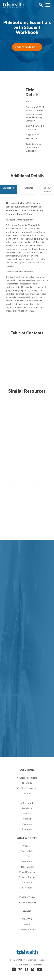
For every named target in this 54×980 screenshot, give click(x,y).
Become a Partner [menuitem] (27, 930)
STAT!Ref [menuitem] (27, 888)
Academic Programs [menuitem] (27, 778)
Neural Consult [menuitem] (27, 867)
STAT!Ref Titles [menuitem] (27, 897)
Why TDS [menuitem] (27, 919)
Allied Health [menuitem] (27, 803)
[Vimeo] (20, 969)
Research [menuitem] (27, 829)
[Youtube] (40, 969)
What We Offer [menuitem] (27, 838)
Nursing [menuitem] (27, 819)
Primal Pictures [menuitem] (27, 872)
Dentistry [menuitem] (27, 808)
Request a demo (25, 47)
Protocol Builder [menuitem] (27, 877)
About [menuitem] (27, 911)
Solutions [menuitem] (27, 770)
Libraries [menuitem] (27, 793)
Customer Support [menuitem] (27, 902)
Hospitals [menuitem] (27, 783)
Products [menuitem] (27, 846)
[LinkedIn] (14, 969)
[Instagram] (33, 969)
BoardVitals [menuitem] (27, 851)
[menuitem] (27, 799)
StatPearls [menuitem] (27, 882)
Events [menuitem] (27, 924)
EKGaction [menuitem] (27, 861)
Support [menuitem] (44, 960)
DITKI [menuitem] (27, 856)
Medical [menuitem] (27, 813)
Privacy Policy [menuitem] (17, 960)
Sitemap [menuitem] (32, 960)
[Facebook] (26, 969)
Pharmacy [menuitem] (27, 824)
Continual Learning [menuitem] (27, 788)
